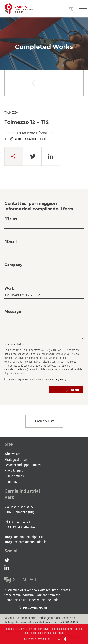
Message (13, 312)
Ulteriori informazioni (37, 639)
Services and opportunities (23, 465)
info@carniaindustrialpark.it (25, 139)
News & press (14, 470)
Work (9, 288)
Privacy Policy (59, 379)
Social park (76, 10)
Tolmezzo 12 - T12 (27, 122)
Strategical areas (16, 459)
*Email (11, 242)
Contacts (11, 482)
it (64, 9)
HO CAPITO (59, 639)
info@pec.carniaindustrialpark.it (27, 542)
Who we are (12, 454)
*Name (11, 218)
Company (13, 265)
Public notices (14, 476)
